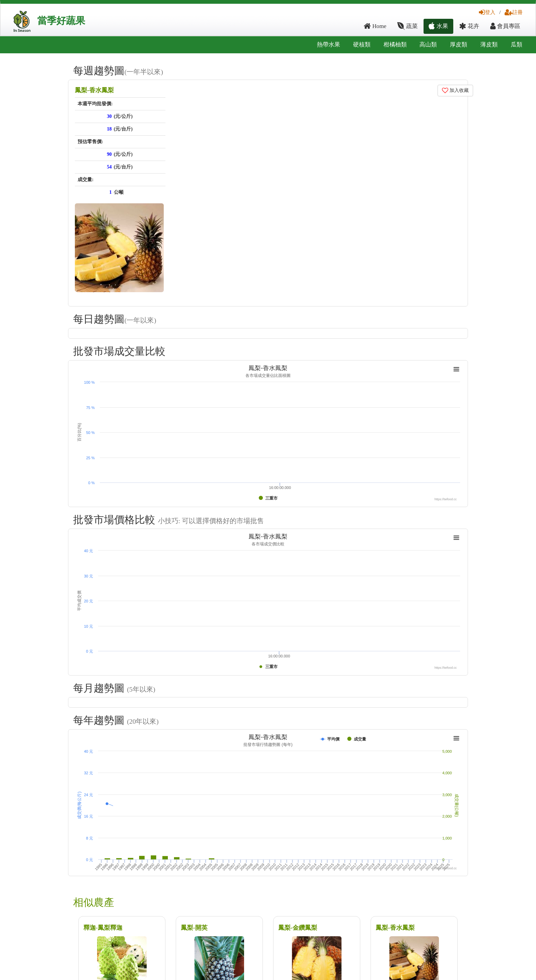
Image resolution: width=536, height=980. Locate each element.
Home (375, 26)
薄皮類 (489, 45)
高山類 (428, 45)
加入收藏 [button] (455, 90)
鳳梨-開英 (194, 928)
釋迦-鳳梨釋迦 (103, 928)
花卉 (469, 26)
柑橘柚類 (395, 45)
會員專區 (505, 26)
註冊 (514, 12)
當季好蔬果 (61, 21)
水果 (438, 26)
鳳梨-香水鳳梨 (94, 90)
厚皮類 (459, 45)
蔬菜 (407, 26)
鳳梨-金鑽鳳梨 (298, 928)
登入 (487, 12)
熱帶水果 (329, 45)
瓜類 (517, 45)
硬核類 (362, 45)
